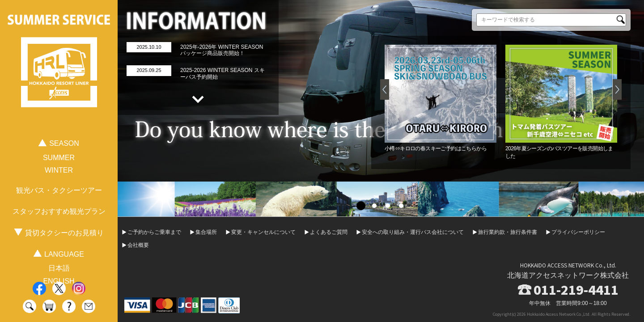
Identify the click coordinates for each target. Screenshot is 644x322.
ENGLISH (59, 281)
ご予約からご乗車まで (154, 232)
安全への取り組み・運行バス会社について (413, 232)
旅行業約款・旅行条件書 (508, 232)
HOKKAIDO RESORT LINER (59, 72)
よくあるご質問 (329, 232)
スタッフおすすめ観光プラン (59, 211)
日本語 (59, 268)
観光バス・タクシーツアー (59, 190)
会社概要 (138, 245)
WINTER (59, 170)
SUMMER (59, 158)
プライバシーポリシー (578, 232)
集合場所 (206, 232)
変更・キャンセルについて (263, 232)
